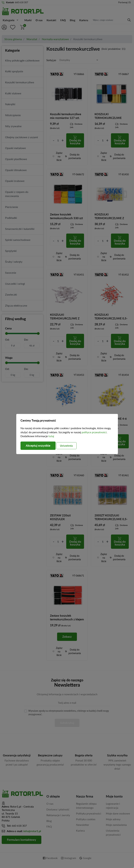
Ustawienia (70, 446)
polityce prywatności (94, 432)
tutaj (51, 436)
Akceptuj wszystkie (39, 446)
